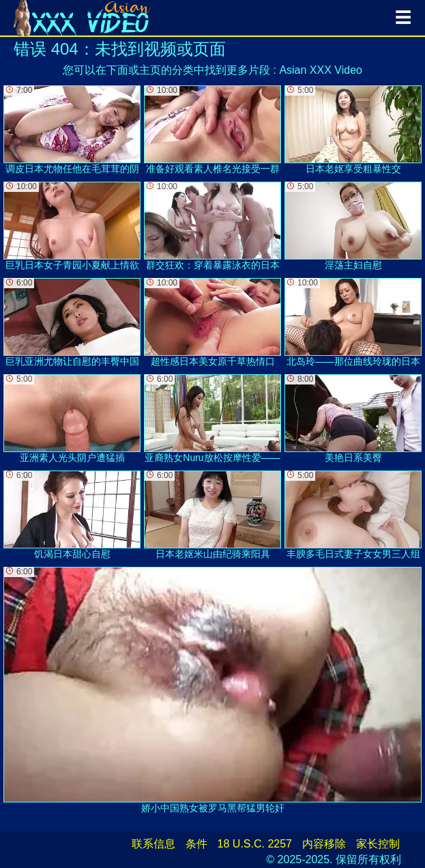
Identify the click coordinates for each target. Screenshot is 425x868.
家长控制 (378, 844)
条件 (196, 844)
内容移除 (324, 844)
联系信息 (153, 844)
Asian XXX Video (321, 70)
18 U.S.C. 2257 (255, 844)
